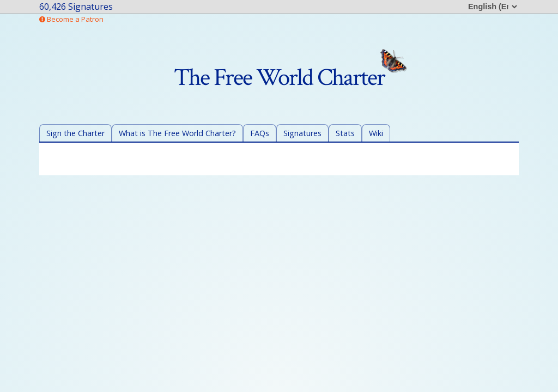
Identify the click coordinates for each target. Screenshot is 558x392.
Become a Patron (71, 19)
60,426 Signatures (76, 7)
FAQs (260, 133)
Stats (345, 133)
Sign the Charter (75, 133)
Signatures (302, 133)
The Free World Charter (290, 78)
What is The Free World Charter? (177, 133)
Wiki (376, 133)
